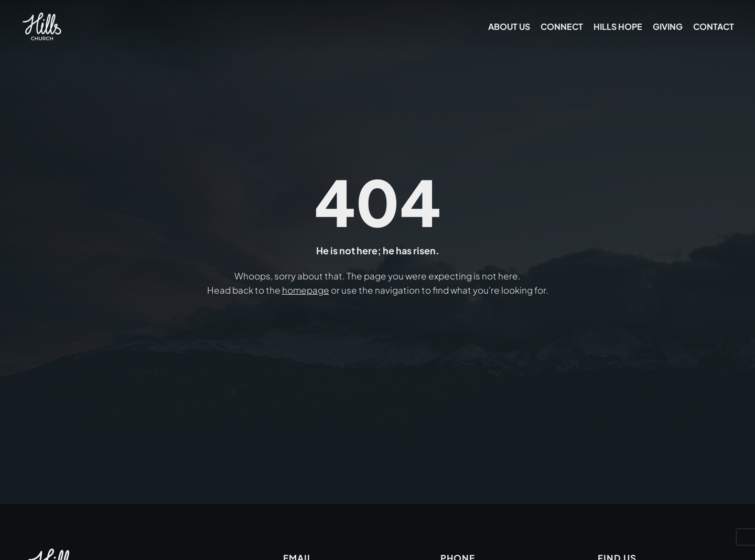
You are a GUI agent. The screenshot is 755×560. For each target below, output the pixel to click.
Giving (668, 26)
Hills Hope (618, 26)
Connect (562, 26)
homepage (306, 290)
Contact (714, 26)
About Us (509, 26)
